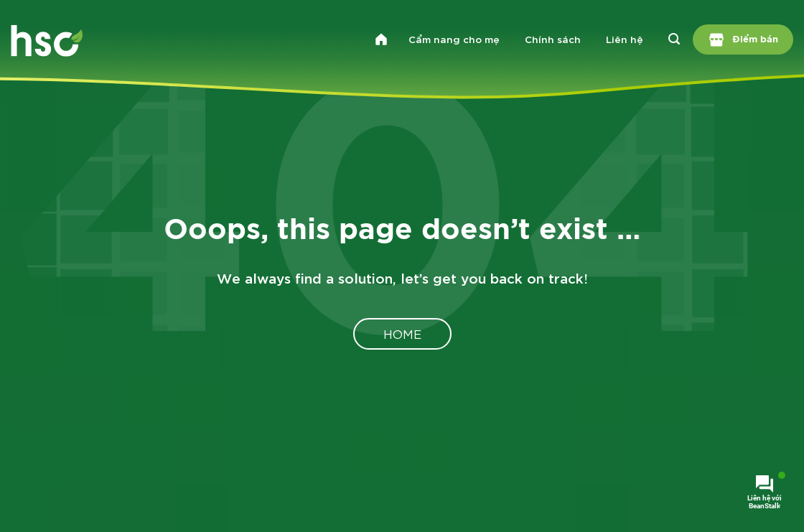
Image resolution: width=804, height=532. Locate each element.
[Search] (674, 40)
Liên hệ (625, 39)
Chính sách (553, 39)
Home (402, 333)
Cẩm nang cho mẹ (454, 39)
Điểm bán (743, 40)
